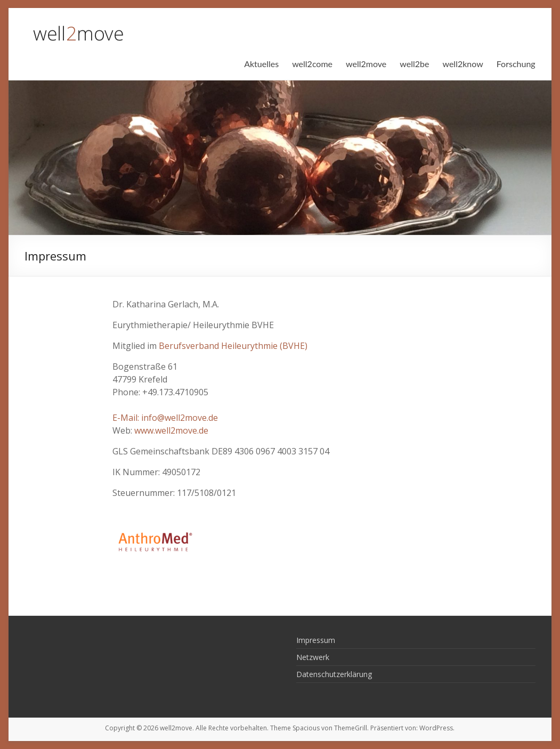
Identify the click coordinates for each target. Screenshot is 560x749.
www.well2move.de (171, 430)
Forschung (516, 64)
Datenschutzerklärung (334, 674)
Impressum (316, 640)
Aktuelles (261, 64)
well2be (414, 64)
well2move (366, 64)
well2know (462, 64)
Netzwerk (313, 657)
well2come (312, 64)
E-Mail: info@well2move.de (165, 418)
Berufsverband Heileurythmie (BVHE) (233, 346)
